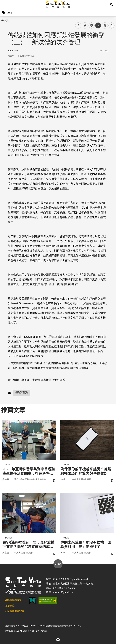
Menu (5, 5)
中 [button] (98, 26)
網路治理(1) (22, 392)
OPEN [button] (58, 564)
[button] (111, 5)
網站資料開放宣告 (14, 611)
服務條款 (10, 606)
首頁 (5, 20)
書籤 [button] (111, 25)
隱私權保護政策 (13, 600)
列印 (105, 25)
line (91, 26)
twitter (85, 26)
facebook (78, 26)
